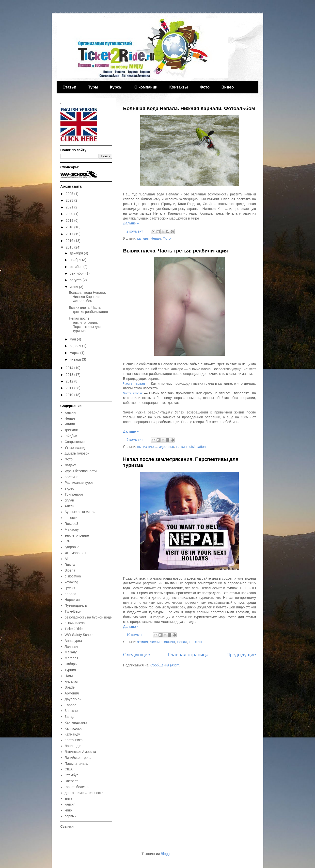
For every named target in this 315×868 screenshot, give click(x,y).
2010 (70, 395)
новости (71, 518)
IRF (68, 541)
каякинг (143, 238)
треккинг (196, 642)
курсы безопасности (81, 471)
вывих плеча (147, 447)
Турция (70, 670)
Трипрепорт (74, 494)
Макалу (71, 652)
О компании (146, 87)
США (69, 769)
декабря (77, 253)
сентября (78, 273)
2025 (70, 194)
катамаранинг (76, 553)
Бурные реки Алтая (80, 512)
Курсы (116, 87)
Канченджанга (76, 722)
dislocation (198, 447)
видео (70, 488)
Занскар (71, 711)
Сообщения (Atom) (165, 665)
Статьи (69, 87)
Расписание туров (79, 483)
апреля (76, 346)
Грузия (70, 588)
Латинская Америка (80, 752)
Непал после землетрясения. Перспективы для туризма (85, 324)
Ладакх (70, 465)
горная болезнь (77, 787)
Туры (93, 87)
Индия (70, 424)
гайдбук (71, 436)
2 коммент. (135, 231)
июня (74, 287)
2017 (70, 234)
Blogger (166, 854)
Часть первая (134, 383)
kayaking (71, 582)
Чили (69, 676)
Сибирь (71, 664)
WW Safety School (79, 635)
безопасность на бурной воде (88, 617)
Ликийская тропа (78, 758)
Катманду (72, 734)
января (76, 359)
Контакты (179, 87)
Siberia (70, 570)
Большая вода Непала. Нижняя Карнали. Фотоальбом (189, 108)
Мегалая (72, 658)
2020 (70, 214)
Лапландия (74, 746)
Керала (71, 594)
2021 (70, 207)
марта (75, 353)
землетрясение (149, 642)
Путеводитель (76, 605)
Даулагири (73, 699)
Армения (72, 693)
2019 (70, 221)
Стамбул (72, 775)
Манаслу (72, 530)
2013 (70, 375)
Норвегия (72, 600)
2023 (70, 200)
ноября (76, 260)
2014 (70, 368)
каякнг (70, 804)
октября (76, 267)
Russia (70, 565)
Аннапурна (73, 641)
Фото (205, 87)
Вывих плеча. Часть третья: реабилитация (175, 251)
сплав (69, 500)
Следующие (137, 655)
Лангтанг (72, 647)
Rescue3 (71, 524)
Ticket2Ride (74, 629)
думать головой (77, 453)
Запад (70, 717)
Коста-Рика (74, 740)
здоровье (167, 447)
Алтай (70, 506)
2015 (70, 247)
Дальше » (131, 223)
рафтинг (71, 477)
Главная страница (188, 655)
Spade (70, 687)
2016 (70, 241)
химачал (71, 681)
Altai (68, 559)
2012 (70, 381)
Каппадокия (74, 728)
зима (69, 798)
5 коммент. (135, 440)
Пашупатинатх (76, 764)
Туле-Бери (73, 611)
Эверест (71, 781)
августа (76, 280)
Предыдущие (241, 655)
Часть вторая (133, 393)
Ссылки (67, 826)
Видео (228, 87)
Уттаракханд (75, 448)
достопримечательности (84, 793)
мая (73, 339)
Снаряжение (75, 442)
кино (68, 810)
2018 (70, 227)
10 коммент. (136, 635)
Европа (71, 705)
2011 (70, 388)
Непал (156, 238)
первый (71, 816)
